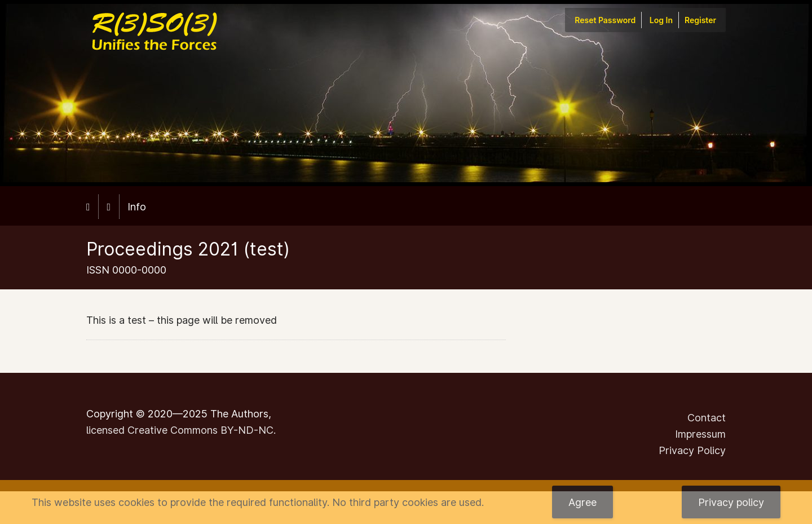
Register (700, 20)
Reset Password (605, 20)
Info (137, 207)
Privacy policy (731, 502)
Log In (661, 20)
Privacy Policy (692, 450)
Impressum (700, 434)
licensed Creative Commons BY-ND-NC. (181, 430)
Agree (582, 502)
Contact (707, 418)
